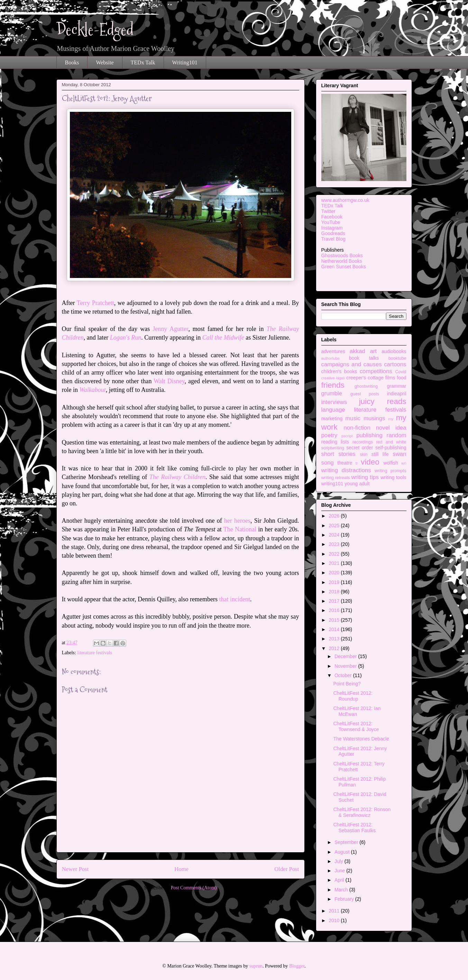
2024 (335, 535)
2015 (335, 620)
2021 (335, 563)
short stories (338, 454)
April (340, 880)
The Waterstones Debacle (361, 739)
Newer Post (75, 869)
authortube (331, 358)
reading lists (335, 442)
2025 (335, 525)
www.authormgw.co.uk (345, 200)
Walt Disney (169, 381)
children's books (339, 371)
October (344, 675)
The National (240, 529)
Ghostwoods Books (342, 255)
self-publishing (391, 448)
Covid (401, 372)
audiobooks (394, 351)
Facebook (332, 217)
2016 (335, 610)
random (397, 435)
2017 (335, 601)
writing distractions (346, 470)
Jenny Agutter (170, 329)
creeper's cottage (365, 378)
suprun (256, 966)
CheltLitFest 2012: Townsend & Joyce (356, 726)
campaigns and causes (352, 364)
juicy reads (383, 401)
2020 (335, 573)
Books (72, 62)
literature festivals (95, 653)
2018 (335, 592)
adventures (333, 351)
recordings (363, 442)
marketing (332, 419)
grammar (396, 386)
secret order (360, 448)
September (347, 842)
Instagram (332, 228)
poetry (329, 435)
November (346, 666)
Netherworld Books (342, 261)
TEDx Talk (143, 62)
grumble (332, 393)
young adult (357, 484)
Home (181, 869)
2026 (335, 516)
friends (333, 385)
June (340, 871)
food (401, 378)
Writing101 (185, 62)
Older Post (287, 869)
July (339, 861)
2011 (335, 911)
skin (364, 455)
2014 (335, 629)
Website (105, 62)
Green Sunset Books (344, 267)
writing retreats (336, 478)
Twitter (328, 211)
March (342, 890)
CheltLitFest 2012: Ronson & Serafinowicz (362, 812)
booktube (397, 358)
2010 (335, 920)
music (353, 418)
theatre (345, 463)
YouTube (331, 222)
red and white (391, 442)
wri (404, 463)
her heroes (237, 521)
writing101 (332, 484)
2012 (335, 648)
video (370, 462)
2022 (335, 554)
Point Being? (347, 684)
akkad (357, 351)
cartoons (395, 364)
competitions (376, 371)
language (333, 410)
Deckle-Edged (95, 30)
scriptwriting (333, 448)
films (390, 378)
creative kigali (333, 378)
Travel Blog (333, 239)
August (343, 852)
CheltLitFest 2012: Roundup (353, 696)
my (391, 419)
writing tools (393, 477)
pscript (347, 436)
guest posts (365, 394)
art (373, 351)
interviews (334, 402)
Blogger (297, 966)
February (345, 899)
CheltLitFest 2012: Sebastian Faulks (354, 828)
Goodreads (333, 233)
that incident (234, 599)
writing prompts (390, 471)
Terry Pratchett (95, 303)
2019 (335, 582)
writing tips (365, 477)
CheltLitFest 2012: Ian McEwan (357, 711)
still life (380, 454)
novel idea (391, 428)
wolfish (391, 463)
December (346, 656)
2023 (335, 544)
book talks (364, 358)
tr (357, 463)
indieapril (396, 394)
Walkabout (93, 390)
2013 (335, 639)
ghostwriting (366, 386)
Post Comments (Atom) (194, 888)
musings (374, 418)
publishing (369, 435)
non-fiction (357, 428)
